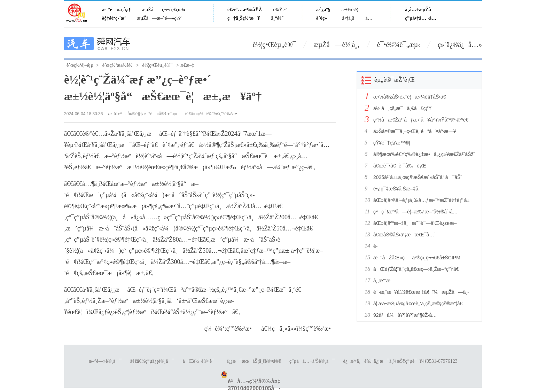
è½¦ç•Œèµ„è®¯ (275, 45)
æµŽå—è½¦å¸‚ (337, 45)
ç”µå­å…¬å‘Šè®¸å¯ (312, 361)
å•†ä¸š (348, 18)
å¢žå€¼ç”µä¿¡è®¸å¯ (152, 361)
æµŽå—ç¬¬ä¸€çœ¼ (164, 10)
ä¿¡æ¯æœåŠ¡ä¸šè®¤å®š (253, 361)
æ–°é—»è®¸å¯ (105, 361)
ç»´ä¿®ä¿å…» (460, 45)
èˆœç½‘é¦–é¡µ (80, 65)
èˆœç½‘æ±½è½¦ (118, 65)
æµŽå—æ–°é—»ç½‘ (159, 18)
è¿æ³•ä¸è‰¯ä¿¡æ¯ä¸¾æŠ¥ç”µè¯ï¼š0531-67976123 (400, 361)
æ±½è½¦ (350, 10)
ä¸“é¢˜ (277, 18)
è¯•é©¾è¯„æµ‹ (399, 45)
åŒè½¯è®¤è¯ (200, 361)
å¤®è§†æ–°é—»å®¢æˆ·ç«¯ (154, 114)
